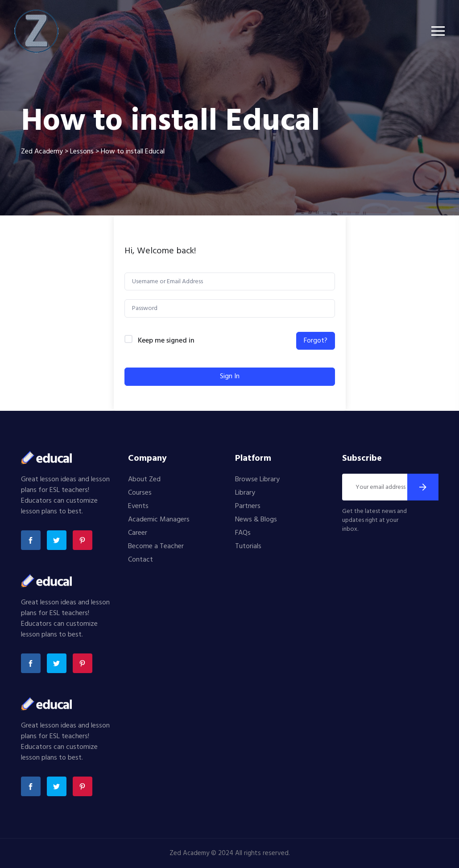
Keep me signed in (166, 341)
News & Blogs (256, 520)
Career (138, 533)
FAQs (243, 533)
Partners (248, 506)
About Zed (144, 479)
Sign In (230, 376)
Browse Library (257, 479)
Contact (141, 560)
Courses (140, 493)
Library (245, 493)
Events (138, 506)
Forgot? (316, 341)
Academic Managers (159, 520)
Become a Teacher (156, 546)
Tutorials (248, 546)
